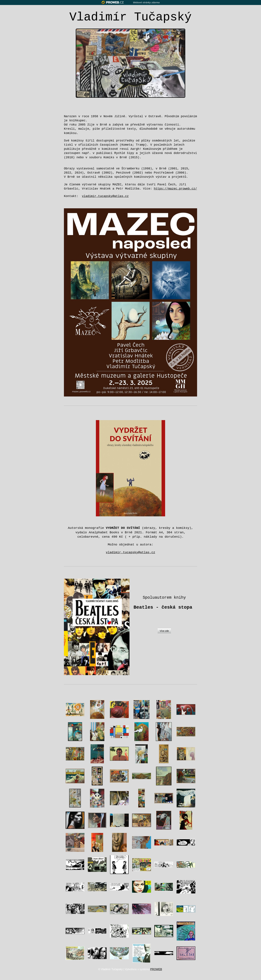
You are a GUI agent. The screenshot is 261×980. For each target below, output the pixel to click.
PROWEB (156, 969)
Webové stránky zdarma (146, 2)
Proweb (113, 2)
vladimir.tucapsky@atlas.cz (130, 552)
